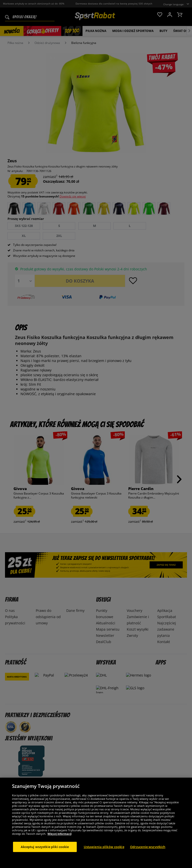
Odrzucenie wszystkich (148, 852)
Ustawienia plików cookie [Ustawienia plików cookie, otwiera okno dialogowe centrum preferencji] (104, 852)
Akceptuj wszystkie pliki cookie (45, 852)
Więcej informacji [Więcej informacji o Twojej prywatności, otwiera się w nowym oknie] (59, 839)
